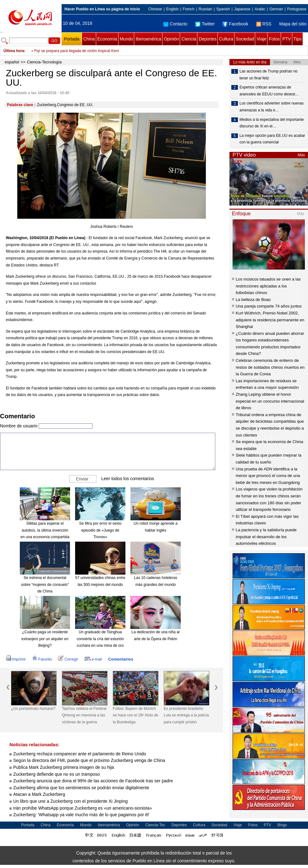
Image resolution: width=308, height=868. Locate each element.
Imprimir (16, 659)
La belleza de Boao (253, 300)
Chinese (155, 9)
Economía (107, 39)
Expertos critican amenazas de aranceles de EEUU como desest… (269, 91)
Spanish (223, 9)
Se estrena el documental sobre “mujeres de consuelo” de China (45, 584)
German (276, 9)
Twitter (205, 24)
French (188, 9)
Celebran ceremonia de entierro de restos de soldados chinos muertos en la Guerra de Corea (270, 367)
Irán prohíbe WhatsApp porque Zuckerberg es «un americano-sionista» (82, 808)
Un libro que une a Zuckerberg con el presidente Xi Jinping (70, 801)
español (12, 62)
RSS (264, 24)
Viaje (261, 39)
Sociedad (245, 39)
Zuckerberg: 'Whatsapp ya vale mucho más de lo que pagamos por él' (81, 815)
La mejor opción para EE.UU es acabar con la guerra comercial (272, 139)
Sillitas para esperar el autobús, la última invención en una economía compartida (45, 530)
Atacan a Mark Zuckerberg (39, 794)
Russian (205, 9)
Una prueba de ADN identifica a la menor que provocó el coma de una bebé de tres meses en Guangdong (268, 476)
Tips (298, 39)
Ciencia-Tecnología (44, 62)
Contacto (175, 24)
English (172, 9)
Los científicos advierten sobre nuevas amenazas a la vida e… (272, 107)
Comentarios (121, 659)
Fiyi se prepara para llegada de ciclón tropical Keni (77, 51)
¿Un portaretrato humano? (33, 709)
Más (301, 155)
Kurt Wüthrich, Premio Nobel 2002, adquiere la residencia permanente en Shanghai (270, 320)
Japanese (242, 9)
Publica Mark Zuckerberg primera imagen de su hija (64, 767)
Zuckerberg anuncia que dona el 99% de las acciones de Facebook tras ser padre (93, 781)
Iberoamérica (148, 39)
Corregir (68, 659)
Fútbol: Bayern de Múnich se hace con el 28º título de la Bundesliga (135, 715)
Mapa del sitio (293, 24)
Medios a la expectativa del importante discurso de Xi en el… (272, 123)
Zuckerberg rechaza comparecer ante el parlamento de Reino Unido (80, 754)
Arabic (260, 9)
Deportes (208, 39)
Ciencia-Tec (155, 825)
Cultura (226, 39)
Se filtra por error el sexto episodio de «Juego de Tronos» (100, 530)
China (89, 39)
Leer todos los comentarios (128, 479)
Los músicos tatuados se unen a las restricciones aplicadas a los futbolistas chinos (268, 286)
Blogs (282, 825)
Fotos (274, 39)
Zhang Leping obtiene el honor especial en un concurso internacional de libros (270, 401)
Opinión (171, 39)
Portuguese (297, 9)
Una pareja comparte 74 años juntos (269, 306)
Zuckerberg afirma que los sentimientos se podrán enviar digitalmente (81, 788)
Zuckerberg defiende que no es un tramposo (57, 774)
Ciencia (189, 39)
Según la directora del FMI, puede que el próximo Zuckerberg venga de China (89, 760)
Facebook (235, 24)
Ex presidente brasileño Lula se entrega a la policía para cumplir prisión (186, 715)
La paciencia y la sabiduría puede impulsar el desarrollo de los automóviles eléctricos (266, 537)
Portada (71, 39)
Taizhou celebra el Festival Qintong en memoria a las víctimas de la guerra (84, 715)
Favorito (42, 659)
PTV (286, 39)
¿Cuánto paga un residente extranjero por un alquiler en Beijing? (45, 639)
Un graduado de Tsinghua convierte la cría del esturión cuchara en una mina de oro (100, 639)
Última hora (14, 51)
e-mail (93, 659)
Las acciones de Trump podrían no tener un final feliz (269, 75)
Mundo (126, 39)
